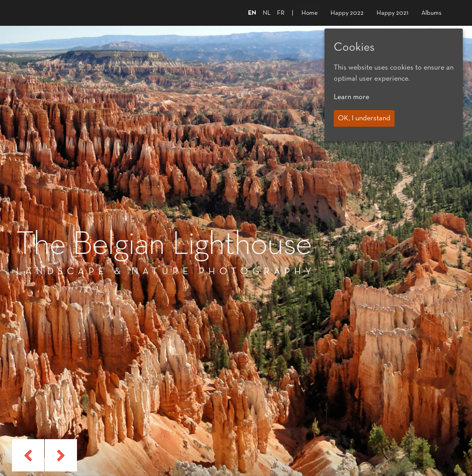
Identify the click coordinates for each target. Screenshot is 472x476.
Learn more (351, 97)
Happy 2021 (392, 13)
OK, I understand (364, 118)
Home (310, 13)
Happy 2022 (347, 13)
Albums (431, 13)
